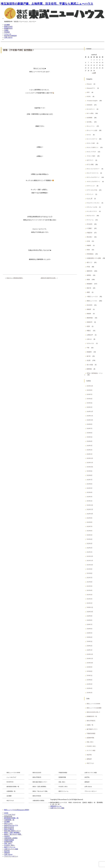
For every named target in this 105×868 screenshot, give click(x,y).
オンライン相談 (91, 750)
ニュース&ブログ (11, 777)
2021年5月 (90, 586)
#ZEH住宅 (89, 105)
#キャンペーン (91, 126)
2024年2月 (90, 450)
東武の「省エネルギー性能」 (41, 791)
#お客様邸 (89, 118)
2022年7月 (90, 526)
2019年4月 (90, 688)
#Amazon (89, 84)
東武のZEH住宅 (37, 796)
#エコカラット (91, 109)
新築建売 (89, 352)
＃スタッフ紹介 (91, 156)
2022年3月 (90, 543)
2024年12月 (90, 411)
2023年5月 (90, 488)
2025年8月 (90, 390)
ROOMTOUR (10, 782)
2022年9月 (90, 518)
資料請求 (89, 759)
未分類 (89, 360)
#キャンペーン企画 (92, 130)
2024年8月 (90, 424)
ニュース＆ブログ (10, 815)
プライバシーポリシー (91, 791)
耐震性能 (89, 369)
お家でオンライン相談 (91, 773)
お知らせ (89, 339)
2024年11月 (90, 416)
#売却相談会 (90, 254)
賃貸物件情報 (90, 738)
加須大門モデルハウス (11, 825)
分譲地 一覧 (90, 725)
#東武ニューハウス (92, 301)
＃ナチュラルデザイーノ (93, 182)
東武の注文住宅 (37, 773)
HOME (6, 813)
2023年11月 (90, 463)
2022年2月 (90, 548)
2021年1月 (90, 603)
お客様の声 (90, 335)
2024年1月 (90, 454)
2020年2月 (90, 646)
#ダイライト (90, 160)
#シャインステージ (92, 139)
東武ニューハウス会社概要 (94, 708)
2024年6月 (90, 433)
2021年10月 (90, 565)
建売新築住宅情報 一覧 (13, 787)
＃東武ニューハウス (92, 297)
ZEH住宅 (7, 836)
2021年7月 (90, 578)
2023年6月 (90, 484)
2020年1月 (90, 650)
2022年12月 (90, 505)
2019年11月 (90, 658)
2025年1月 (90, 407)
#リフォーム (90, 220)
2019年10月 (90, 663)
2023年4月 (90, 492)
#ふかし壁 (89, 199)
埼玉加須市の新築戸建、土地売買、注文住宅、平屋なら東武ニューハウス (47, 4)
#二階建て (89, 228)
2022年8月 (90, 522)
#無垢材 (89, 314)
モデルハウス (90, 343)
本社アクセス (90, 763)
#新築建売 (89, 284)
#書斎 (88, 292)
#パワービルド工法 (92, 190)
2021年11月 (90, 561)
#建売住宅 (89, 271)
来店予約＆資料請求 (10, 36)
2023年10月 (90, 467)
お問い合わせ (8, 38)
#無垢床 (89, 309)
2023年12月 (90, 458)
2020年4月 (90, 637)
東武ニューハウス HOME (13, 773)
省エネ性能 (90, 365)
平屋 (88, 348)
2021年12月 (90, 556)
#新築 (88, 279)
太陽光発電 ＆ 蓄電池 (38, 801)
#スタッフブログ (91, 152)
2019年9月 (90, 667)
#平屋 (88, 267)
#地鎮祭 (89, 245)
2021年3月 (90, 595)
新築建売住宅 (8, 28)
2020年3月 (90, 641)
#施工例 (89, 288)
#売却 (88, 250)
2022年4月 (90, 539)
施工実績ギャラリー (92, 729)
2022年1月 (90, 552)
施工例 (89, 356)
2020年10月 (90, 612)
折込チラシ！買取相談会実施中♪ (15, 278)
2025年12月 (90, 386)
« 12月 (94, 73)
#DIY (88, 92)
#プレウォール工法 (92, 207)
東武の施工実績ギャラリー (40, 782)
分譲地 (6, 30)
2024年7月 (90, 428)
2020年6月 (90, 629)
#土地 (88, 241)
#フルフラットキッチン (93, 203)
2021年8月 (90, 573)
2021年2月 (90, 599)
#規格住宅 (89, 322)
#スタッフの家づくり (93, 147)
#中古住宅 (89, 224)
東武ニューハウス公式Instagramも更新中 (17, 810)
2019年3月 (90, 693)
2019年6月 (90, 680)
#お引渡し (89, 122)
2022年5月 (90, 535)
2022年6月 (90, 531)
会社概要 (7, 25)
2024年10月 (90, 420)
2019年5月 (90, 684)
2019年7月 (90, 676)
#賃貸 (88, 326)
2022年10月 (90, 514)
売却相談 (7, 32)
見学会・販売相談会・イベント (93, 374)
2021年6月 (90, 582)
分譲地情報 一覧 (11, 791)
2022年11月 (90, 509)
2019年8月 (90, 671)
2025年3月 (90, 403)
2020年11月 (90, 607)
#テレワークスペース (93, 173)
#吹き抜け (89, 237)
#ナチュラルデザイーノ (93, 177)
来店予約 (89, 755)
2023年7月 (90, 480)
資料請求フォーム (56, 806)
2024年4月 (90, 441)
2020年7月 (90, 624)
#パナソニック (91, 186)
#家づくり (89, 262)
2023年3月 (90, 497)
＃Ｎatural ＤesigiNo (92, 101)
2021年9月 (90, 569)
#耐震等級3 (90, 318)
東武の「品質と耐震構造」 (40, 787)
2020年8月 (90, 620)
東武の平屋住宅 (91, 721)
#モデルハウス (91, 216)
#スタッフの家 (91, 143)
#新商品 (89, 275)
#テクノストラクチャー (93, 169)
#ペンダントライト (92, 211)
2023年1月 (90, 501)
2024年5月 (90, 437)
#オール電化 (90, 113)
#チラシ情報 (90, 164)
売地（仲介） (90, 742)
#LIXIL (89, 96)
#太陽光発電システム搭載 (94, 258)
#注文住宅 (89, 305)
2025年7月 (90, 394)
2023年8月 (90, 475)
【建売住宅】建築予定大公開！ (48, 278)
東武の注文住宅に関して (93, 712)
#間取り (89, 331)
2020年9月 (90, 616)
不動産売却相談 (91, 733)
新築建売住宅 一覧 (92, 716)
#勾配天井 (89, 233)
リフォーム (8, 34)
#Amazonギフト (91, 88)
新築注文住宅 (8, 27)
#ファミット (90, 194)
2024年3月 (90, 446)
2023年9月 (90, 471)
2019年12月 (90, 654)
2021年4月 (90, 590)
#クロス (89, 135)
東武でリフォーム (63, 791)
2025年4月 (90, 399)
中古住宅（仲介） (92, 746)
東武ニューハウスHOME (93, 704)
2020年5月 (90, 633)
